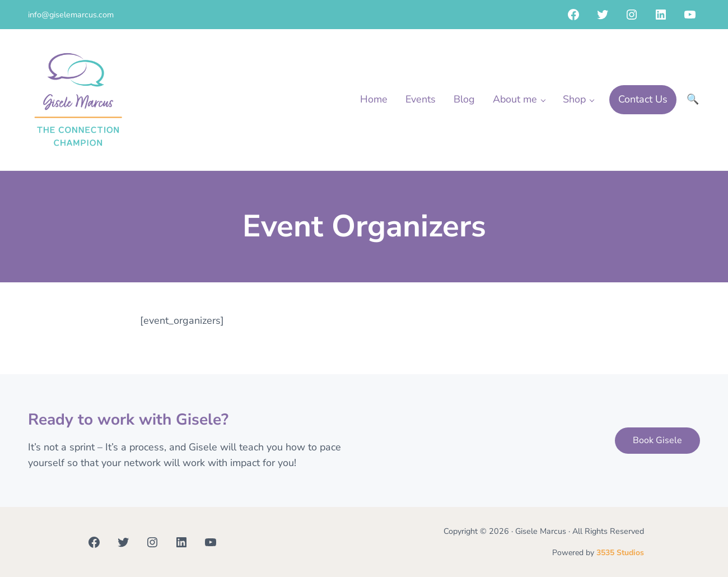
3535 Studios (620, 553)
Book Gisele (657, 440)
